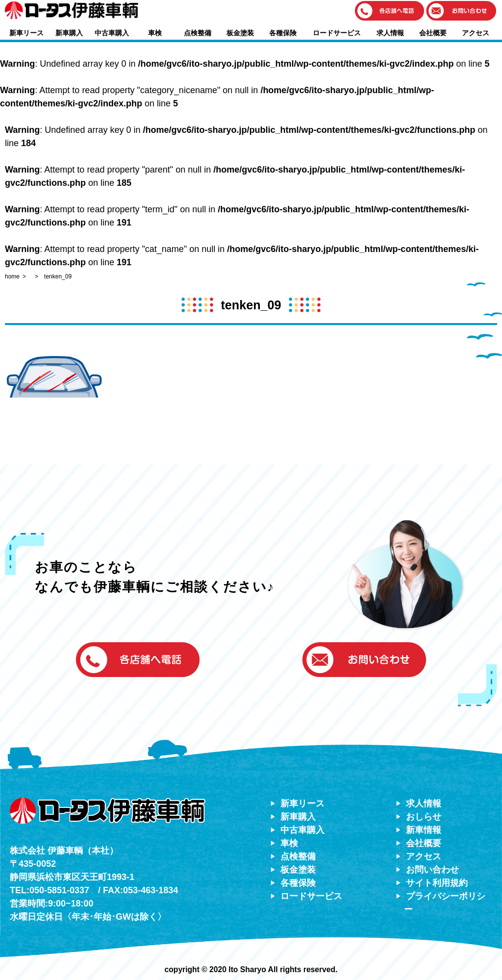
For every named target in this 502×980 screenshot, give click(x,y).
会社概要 (433, 33)
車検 (155, 33)
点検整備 (198, 33)
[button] (390, 12)
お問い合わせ (432, 870)
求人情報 (390, 33)
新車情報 (424, 830)
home (12, 276)
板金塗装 (240, 33)
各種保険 (283, 33)
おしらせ (424, 817)
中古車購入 (112, 33)
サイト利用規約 (437, 883)
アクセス (476, 33)
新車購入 (69, 33)
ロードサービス (337, 33)
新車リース (26, 33)
